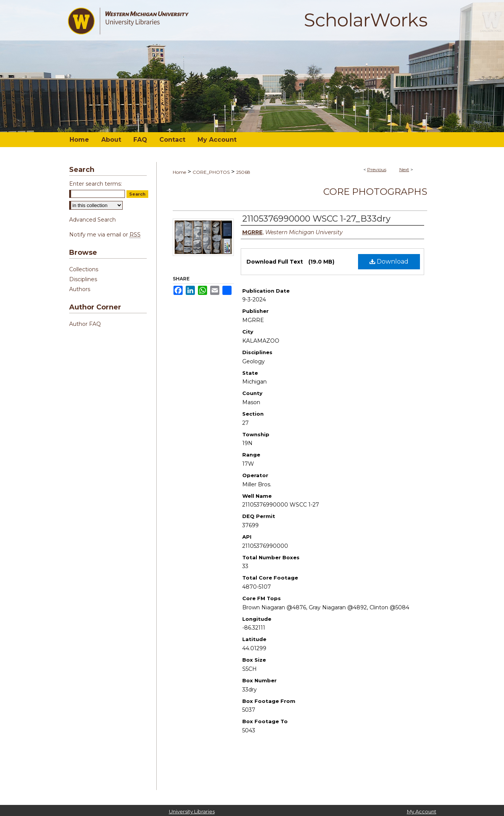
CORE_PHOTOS (211, 172)
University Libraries (192, 811)
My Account (422, 811)
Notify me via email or (105, 235)
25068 (243, 172)
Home (179, 172)
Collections (84, 269)
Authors (80, 289)
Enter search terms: (96, 184)
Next (404, 169)
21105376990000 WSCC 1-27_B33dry (316, 219)
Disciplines (83, 279)
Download (389, 261)
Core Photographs (375, 192)
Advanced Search (92, 220)
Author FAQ (85, 324)
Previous (377, 169)
